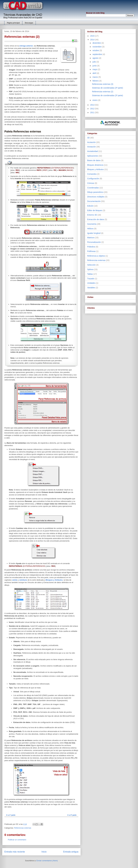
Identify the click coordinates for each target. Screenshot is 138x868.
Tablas (90, 274)
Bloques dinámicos (95, 165)
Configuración (93, 179)
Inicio (44, 852)
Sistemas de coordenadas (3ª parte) (108, 95)
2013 (93, 105)
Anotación (91, 147)
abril (95, 73)
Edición (90, 206)
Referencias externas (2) (103, 92)
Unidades (91, 283)
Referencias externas (23, 828)
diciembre (97, 43)
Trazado (91, 279)
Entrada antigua (71, 852)
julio (94, 62)
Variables (91, 288)
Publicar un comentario (17, 840)
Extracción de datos (96, 219)
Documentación (94, 201)
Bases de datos (94, 160)
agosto (96, 58)
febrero (96, 81)
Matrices (91, 238)
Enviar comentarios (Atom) (47, 861)
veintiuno (23, 580)
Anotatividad (93, 151)
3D (88, 138)
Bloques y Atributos (54, 580)
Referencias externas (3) (103, 84)
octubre (96, 50)
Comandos (92, 174)
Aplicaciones (93, 156)
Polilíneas (91, 251)
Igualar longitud (94, 233)
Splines (90, 269)
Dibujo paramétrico (95, 192)
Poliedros (91, 247)
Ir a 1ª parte (11, 815)
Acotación (91, 142)
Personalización (94, 242)
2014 (93, 40)
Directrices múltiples (96, 197)
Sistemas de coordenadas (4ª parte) (108, 88)
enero (95, 100)
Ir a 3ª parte (72, 815)
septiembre (97, 54)
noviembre (97, 47)
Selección (91, 265)
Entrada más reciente (15, 852)
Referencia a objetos (96, 256)
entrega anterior (26, 46)
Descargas (29, 23)
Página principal (13, 23)
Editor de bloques (95, 210)
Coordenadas (93, 188)
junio (95, 66)
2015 (93, 36)
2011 (93, 112)
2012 (93, 109)
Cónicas (91, 183)
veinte (15, 580)
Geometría (92, 224)
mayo (95, 69)
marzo (95, 77)
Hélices (90, 229)
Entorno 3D (92, 215)
